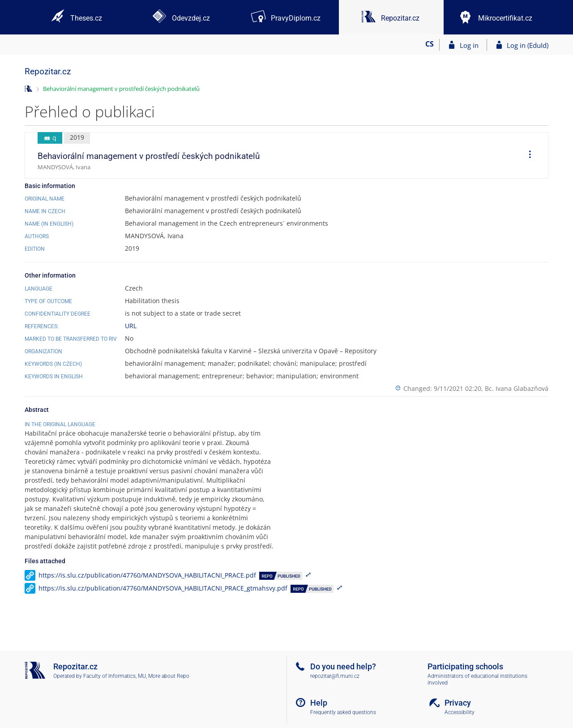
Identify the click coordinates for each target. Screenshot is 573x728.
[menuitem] (527, 155)
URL (131, 326)
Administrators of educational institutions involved (477, 679)
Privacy (458, 703)
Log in (469, 45)
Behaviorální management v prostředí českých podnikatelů (121, 89)
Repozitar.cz (48, 71)
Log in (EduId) (528, 45)
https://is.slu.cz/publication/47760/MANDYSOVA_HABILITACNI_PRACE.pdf (147, 594)
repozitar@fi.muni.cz (335, 676)
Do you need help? (343, 666)
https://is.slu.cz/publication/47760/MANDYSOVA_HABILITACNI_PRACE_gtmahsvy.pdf (163, 607)
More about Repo (169, 676)
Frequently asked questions (343, 712)
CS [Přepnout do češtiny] (430, 44)
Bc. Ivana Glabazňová (517, 388)
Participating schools (465, 666)
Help (319, 703)
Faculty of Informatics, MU (115, 676)
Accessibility (460, 712)
